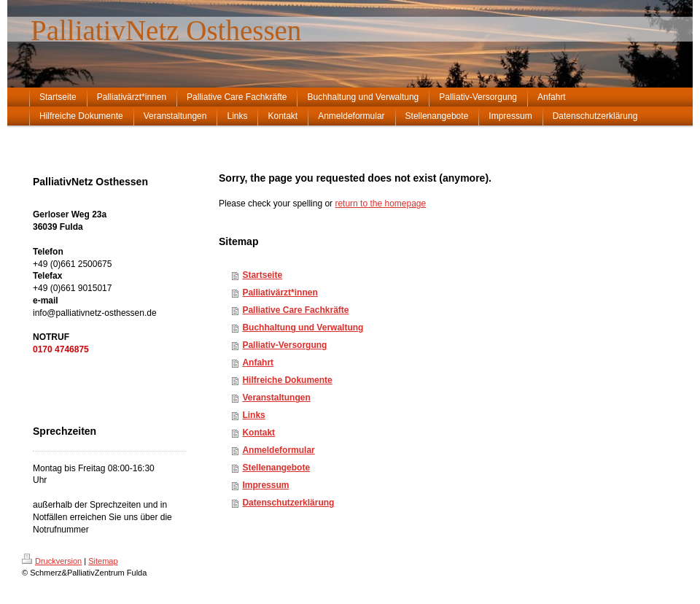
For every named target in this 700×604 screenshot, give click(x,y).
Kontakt (258, 433)
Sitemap (103, 561)
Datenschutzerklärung (288, 503)
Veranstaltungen (276, 398)
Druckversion (52, 561)
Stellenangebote (276, 468)
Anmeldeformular (278, 450)
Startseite (262, 275)
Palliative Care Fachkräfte (295, 310)
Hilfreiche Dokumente (287, 380)
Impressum (265, 485)
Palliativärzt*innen (280, 293)
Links (253, 415)
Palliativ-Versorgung (284, 345)
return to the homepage (380, 204)
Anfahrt (258, 363)
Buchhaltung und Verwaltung (303, 328)
